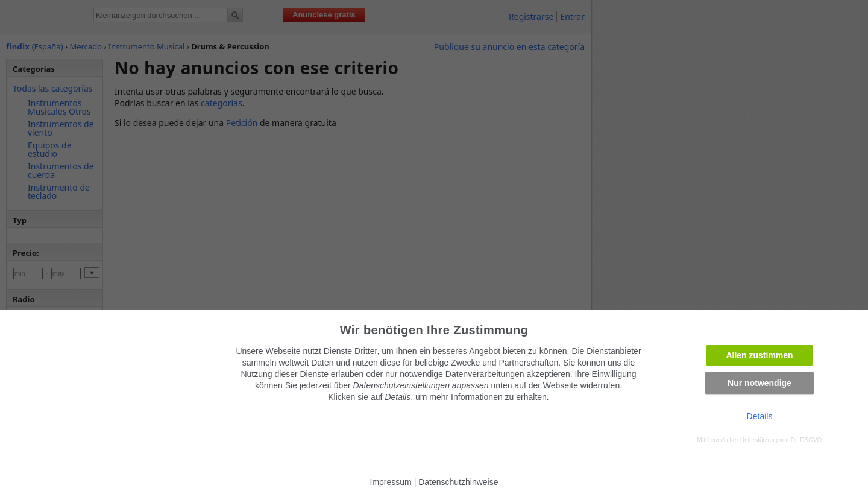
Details (760, 416)
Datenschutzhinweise (458, 482)
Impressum (391, 482)
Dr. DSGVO (807, 440)
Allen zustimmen (759, 355)
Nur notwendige (759, 383)
